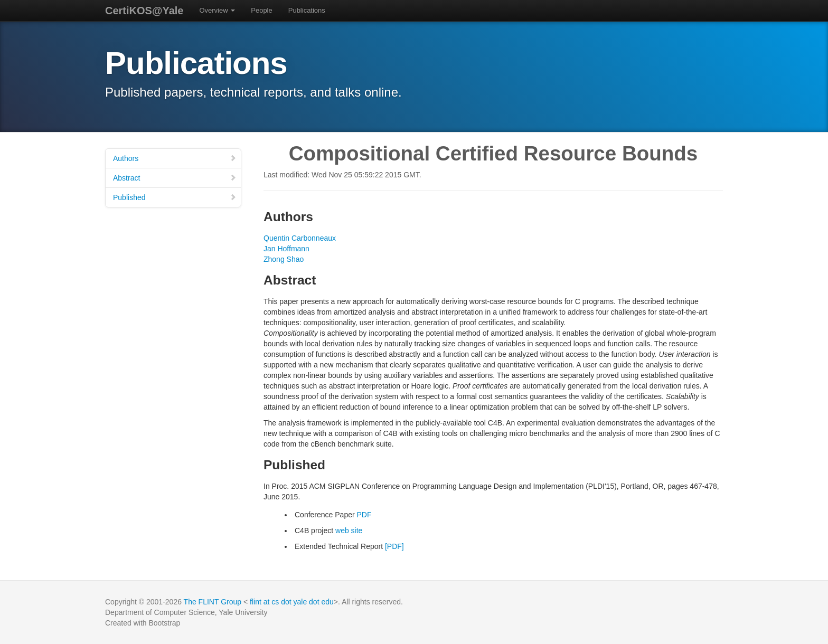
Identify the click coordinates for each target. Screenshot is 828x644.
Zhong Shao (284, 259)
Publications (307, 10)
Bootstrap (164, 623)
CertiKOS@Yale (144, 11)
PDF (364, 515)
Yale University (243, 612)
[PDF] (394, 546)
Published (175, 197)
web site (349, 531)
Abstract (175, 178)
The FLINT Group (213, 602)
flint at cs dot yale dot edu (292, 602)
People (261, 10)
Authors (175, 158)
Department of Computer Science (160, 612)
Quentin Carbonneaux (300, 238)
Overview (217, 10)
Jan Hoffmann (286, 249)
